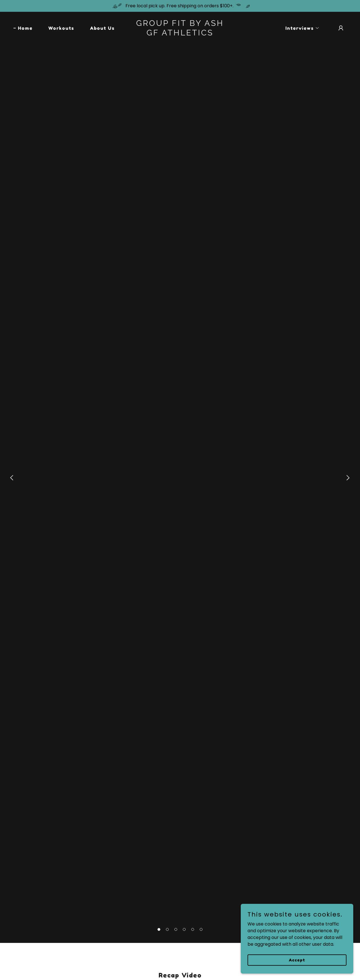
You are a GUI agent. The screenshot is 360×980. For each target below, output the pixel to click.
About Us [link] (102, 28)
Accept (297, 960)
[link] (180, 34)
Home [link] (25, 28)
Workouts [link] (61, 28)
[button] (159, 929)
